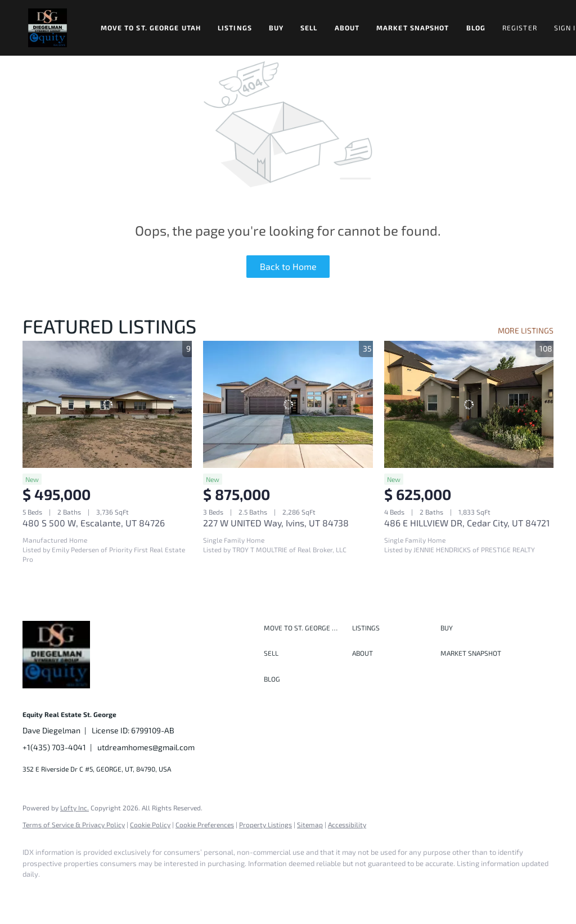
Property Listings (265, 824)
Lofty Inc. (75, 808)
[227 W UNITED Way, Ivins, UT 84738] (288, 404)
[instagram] (134, 894)
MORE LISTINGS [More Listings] (526, 330)
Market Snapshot (413, 28)
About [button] (347, 28)
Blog (476, 28)
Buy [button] (276, 28)
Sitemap (310, 824)
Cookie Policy (150, 824)
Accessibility (347, 824)
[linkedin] (69, 894)
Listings (235, 28)
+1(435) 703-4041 (54, 747)
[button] (48, 28)
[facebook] (36, 894)
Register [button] (520, 28)
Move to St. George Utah (151, 28)
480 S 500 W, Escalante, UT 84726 (94, 523)
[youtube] (166, 894)
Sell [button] (309, 28)
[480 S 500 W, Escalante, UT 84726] (107, 404)
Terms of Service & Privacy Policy (74, 824)
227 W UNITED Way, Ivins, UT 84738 (276, 523)
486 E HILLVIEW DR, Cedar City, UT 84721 (467, 523)
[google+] (199, 894)
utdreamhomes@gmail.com (146, 747)
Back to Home (288, 266)
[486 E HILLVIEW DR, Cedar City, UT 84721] (469, 404)
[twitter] (101, 894)
